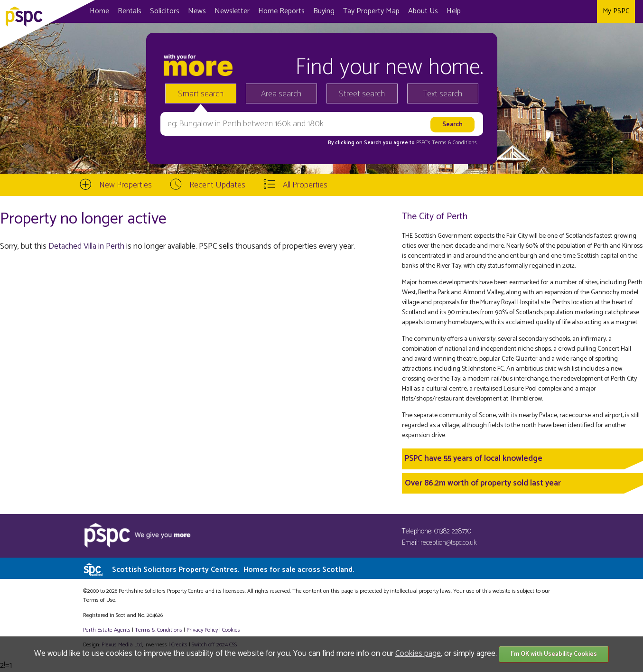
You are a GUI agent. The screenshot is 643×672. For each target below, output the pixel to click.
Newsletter (232, 11)
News (197, 11)
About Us (423, 11)
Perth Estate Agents (107, 630)
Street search (362, 94)
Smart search (201, 94)
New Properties (126, 185)
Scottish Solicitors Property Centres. (233, 570)
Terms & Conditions (158, 630)
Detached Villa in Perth (86, 246)
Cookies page (418, 653)
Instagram (588, 11)
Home (99, 11)
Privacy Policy (202, 630)
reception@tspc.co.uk (449, 543)
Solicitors (165, 11)
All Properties (305, 185)
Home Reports (281, 11)
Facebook (551, 11)
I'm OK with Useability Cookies (554, 654)
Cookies (231, 630)
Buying (324, 11)
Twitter (569, 11)
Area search (281, 94)
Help (454, 11)
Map (371, 11)
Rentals (130, 11)
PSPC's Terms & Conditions (447, 143)
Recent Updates (217, 185)
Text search (443, 94)
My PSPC (616, 11)
